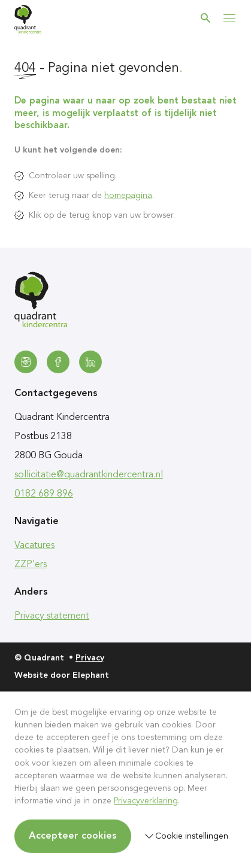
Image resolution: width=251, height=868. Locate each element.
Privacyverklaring (146, 801)
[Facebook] (58, 362)
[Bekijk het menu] (229, 18)
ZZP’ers (31, 565)
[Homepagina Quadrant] (28, 19)
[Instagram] (26, 362)
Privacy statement (52, 616)
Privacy (90, 658)
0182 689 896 (44, 494)
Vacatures (34, 546)
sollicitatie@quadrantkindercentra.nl (89, 475)
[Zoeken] (205, 18)
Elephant (91, 675)
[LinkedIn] (90, 362)
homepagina (128, 196)
